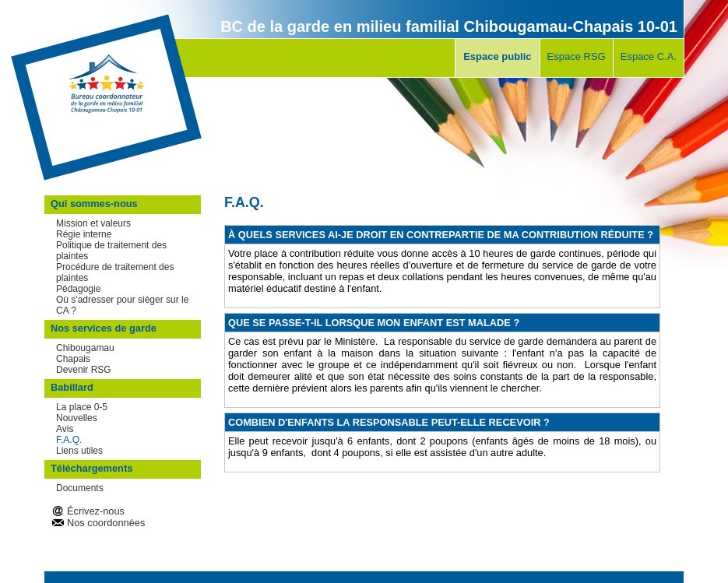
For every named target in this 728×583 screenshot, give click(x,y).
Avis (65, 429)
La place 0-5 (82, 407)
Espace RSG (577, 56)
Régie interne (84, 234)
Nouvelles (77, 418)
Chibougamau (85, 348)
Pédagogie (78, 289)
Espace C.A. (649, 56)
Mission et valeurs (93, 223)
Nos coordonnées (106, 523)
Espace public (497, 56)
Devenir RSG (84, 370)
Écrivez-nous (96, 511)
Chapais (73, 359)
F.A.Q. (69, 440)
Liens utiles (79, 451)
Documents (80, 488)
